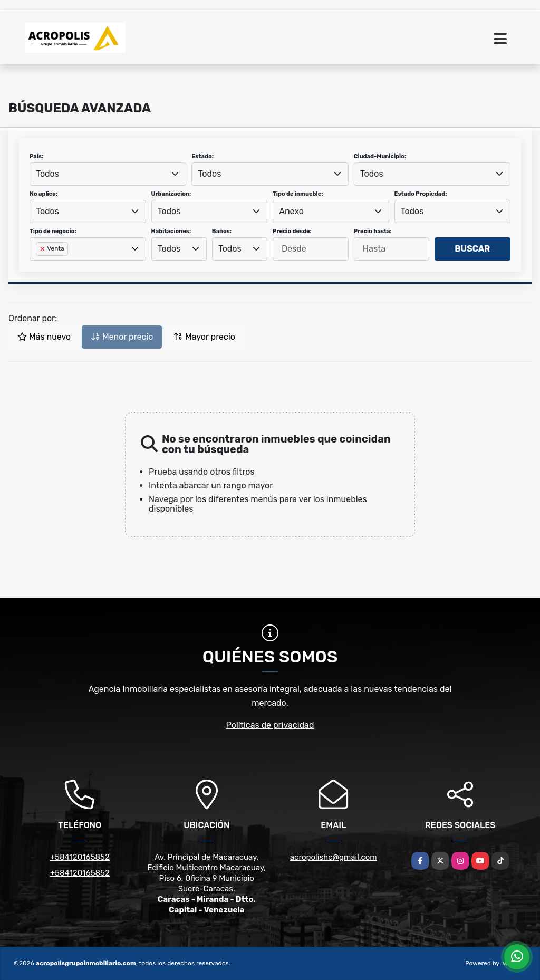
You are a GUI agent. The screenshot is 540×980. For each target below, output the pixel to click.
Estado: (202, 156)
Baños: (222, 231)
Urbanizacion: (171, 194)
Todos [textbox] (47, 174)
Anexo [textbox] (291, 211)
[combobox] (108, 174)
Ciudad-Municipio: (380, 156)
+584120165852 (80, 857)
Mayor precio (204, 337)
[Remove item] (43, 249)
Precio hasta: (373, 231)
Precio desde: (292, 231)
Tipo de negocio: (53, 231)
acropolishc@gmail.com (334, 857)
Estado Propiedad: (421, 194)
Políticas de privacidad (270, 725)
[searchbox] (39, 266)
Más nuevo (44, 337)
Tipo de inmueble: (298, 194)
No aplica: (44, 194)
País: (36, 156)
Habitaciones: (171, 231)
